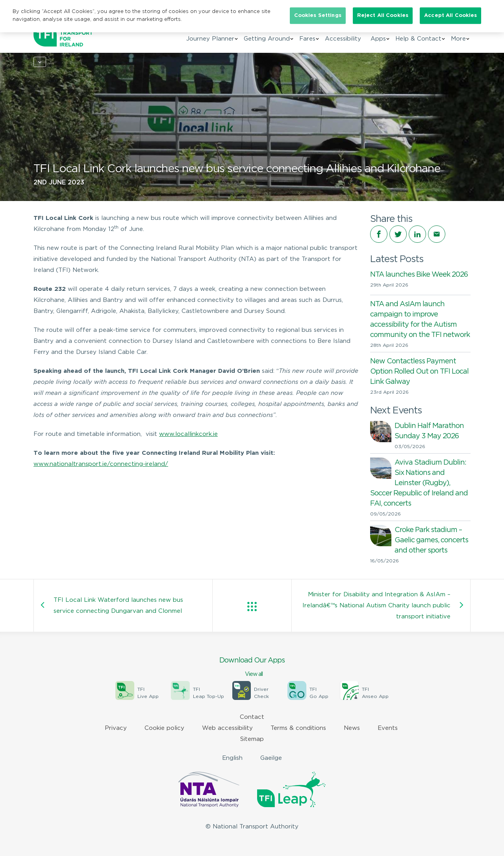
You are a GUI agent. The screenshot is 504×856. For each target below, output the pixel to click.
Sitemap (252, 739)
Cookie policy (164, 728)
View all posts (252, 607)
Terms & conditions (298, 728)
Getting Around (267, 39)
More (458, 39)
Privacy (116, 728)
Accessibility (343, 39)
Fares (307, 39)
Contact (252, 717)
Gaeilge (271, 758)
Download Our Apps (252, 668)
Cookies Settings (318, 16)
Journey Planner (210, 39)
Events (388, 728)
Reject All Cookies (383, 16)
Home (42, 62)
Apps (378, 39)
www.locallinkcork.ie (188, 434)
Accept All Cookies (450, 16)
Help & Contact (418, 39)
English (232, 758)
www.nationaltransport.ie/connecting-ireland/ (101, 464)
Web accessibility (227, 728)
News (68, 62)
